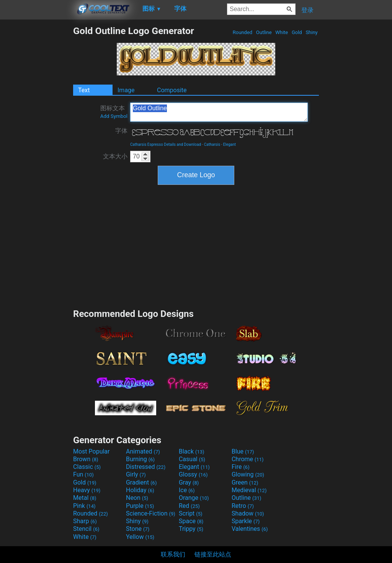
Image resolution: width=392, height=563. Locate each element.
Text (84, 90)
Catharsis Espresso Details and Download (166, 144)
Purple (140, 506)
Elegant (229, 144)
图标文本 (114, 112)
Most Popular (91, 451)
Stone (138, 529)
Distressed (146, 467)
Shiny (312, 32)
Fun (83, 474)
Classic (87, 467)
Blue (243, 451)
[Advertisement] (36, 140)
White (282, 32)
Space (191, 521)
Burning (140, 459)
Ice (187, 490)
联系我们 (173, 554)
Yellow (140, 537)
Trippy (191, 529)
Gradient (141, 482)
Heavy (87, 490)
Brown (86, 459)
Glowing (248, 474)
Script (191, 513)
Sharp (85, 521)
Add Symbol (114, 116)
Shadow (248, 513)
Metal (85, 498)
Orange (194, 498)
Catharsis (212, 144)
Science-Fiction (151, 513)
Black (192, 451)
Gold (297, 32)
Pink (84, 506)
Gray (189, 482)
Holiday (140, 490)
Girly (136, 474)
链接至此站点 (213, 554)
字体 (121, 131)
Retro (243, 506)
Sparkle (246, 521)
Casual (192, 459)
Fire (241, 467)
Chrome (248, 459)
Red (189, 506)
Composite (172, 90)
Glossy (193, 474)
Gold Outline (219, 112)
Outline (264, 32)
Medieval (249, 490)
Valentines (250, 529)
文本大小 (115, 156)
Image (126, 90)
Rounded (243, 32)
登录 (307, 10)
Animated (143, 451)
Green (245, 482)
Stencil (86, 529)
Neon (137, 498)
